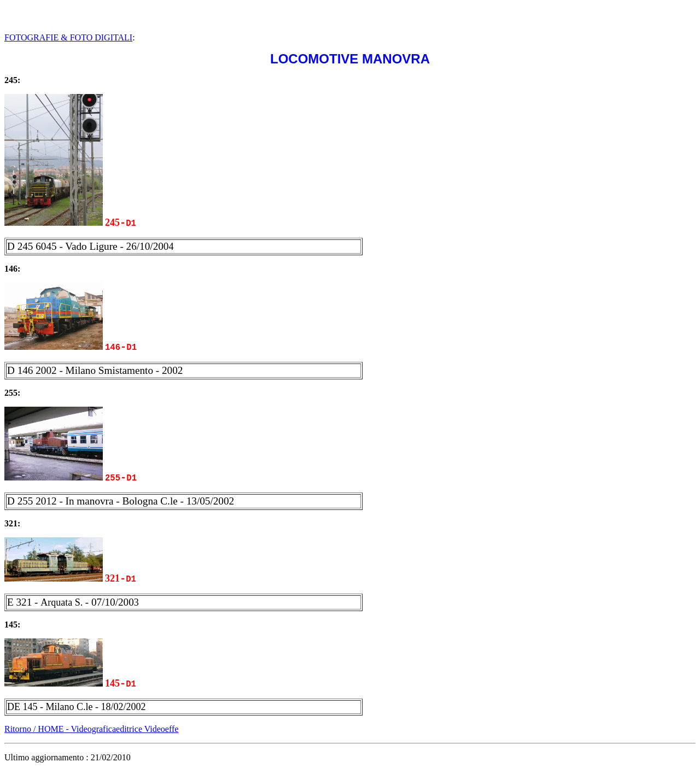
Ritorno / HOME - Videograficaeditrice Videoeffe (91, 726)
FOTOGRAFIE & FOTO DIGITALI (68, 37)
